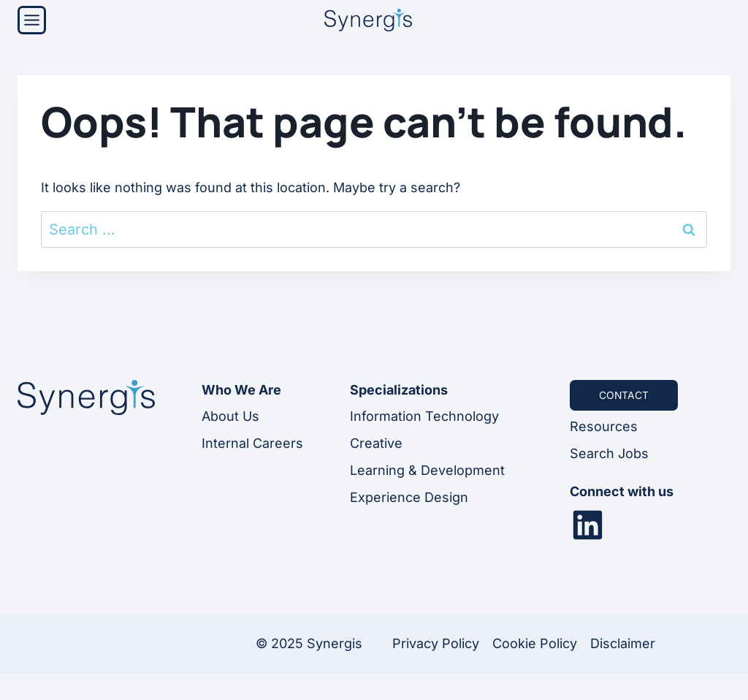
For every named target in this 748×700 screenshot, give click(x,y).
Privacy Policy (436, 643)
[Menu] (32, 20)
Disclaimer (623, 643)
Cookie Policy (535, 643)
